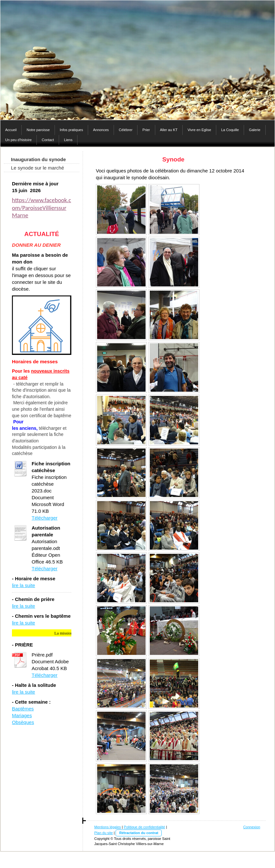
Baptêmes (23, 709)
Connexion (252, 827)
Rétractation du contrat (139, 833)
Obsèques (23, 722)
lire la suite (24, 585)
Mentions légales (108, 827)
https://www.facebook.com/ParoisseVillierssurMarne (41, 208)
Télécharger (45, 518)
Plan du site (103, 833)
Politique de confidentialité (145, 827)
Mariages (22, 715)
